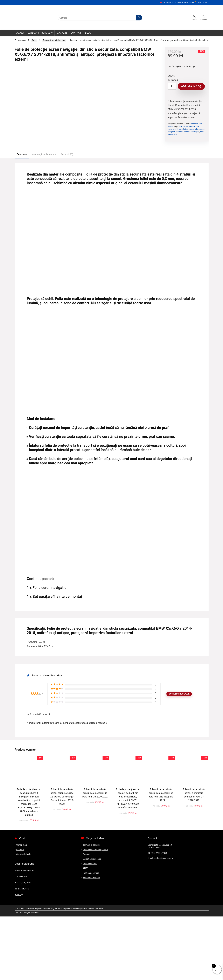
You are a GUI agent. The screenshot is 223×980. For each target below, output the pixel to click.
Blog (88, 33)
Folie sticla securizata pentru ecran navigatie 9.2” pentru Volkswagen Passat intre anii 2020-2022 (62, 860)
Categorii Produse (39, 33)
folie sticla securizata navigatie (187, 132)
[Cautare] (139, 18)
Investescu (35, 976)
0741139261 (161, 916)
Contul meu (22, 908)
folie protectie (189, 129)
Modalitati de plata (91, 941)
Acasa (20, 33)
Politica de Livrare (91, 936)
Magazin (62, 33)
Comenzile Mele (24, 918)
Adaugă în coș (191, 86)
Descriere (22, 218)
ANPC (86, 932)
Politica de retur (90, 927)
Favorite (20, 913)
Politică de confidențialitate (95, 913)
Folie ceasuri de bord (187, 126)
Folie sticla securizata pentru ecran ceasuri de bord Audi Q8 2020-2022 (95, 857)
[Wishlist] (204, 17)
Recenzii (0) (67, 218)
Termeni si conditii (91, 908)
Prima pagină (21, 40)
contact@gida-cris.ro (163, 922)
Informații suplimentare (44, 218)
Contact (76, 33)
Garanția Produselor (92, 922)
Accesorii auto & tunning (54, 40)
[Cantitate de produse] (172, 86)
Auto (34, 40)
